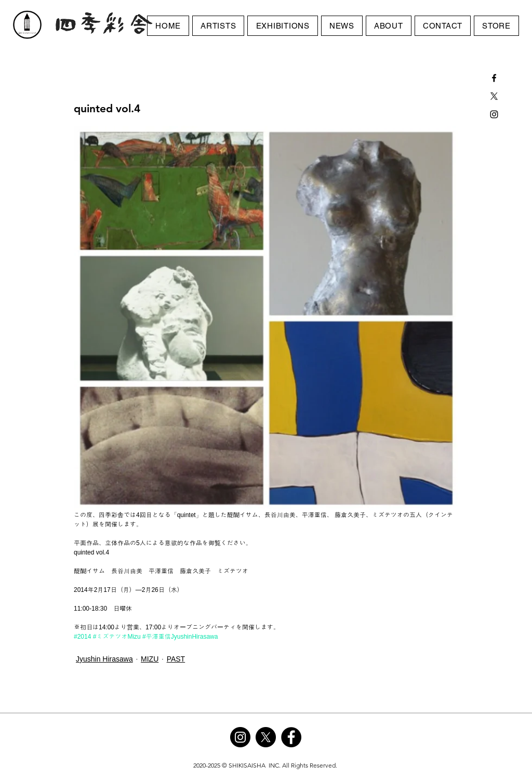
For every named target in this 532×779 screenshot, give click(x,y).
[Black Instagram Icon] (494, 114)
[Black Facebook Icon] (494, 78)
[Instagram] (240, 737)
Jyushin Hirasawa (104, 659)
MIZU (150, 659)
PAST (176, 659)
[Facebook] (291, 737)
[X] (494, 96)
